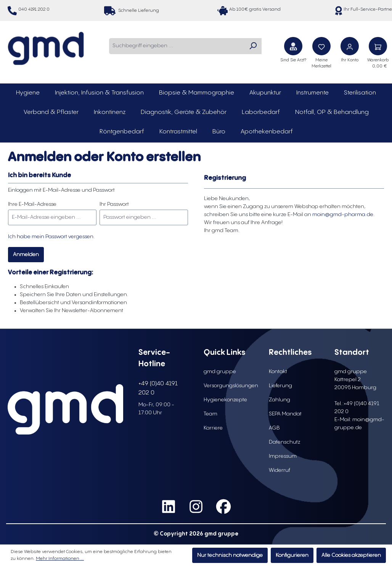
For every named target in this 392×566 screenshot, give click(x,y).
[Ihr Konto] (350, 46)
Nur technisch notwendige (230, 555)
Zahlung (280, 400)
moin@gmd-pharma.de (343, 215)
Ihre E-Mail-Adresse (32, 204)
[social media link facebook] (223, 507)
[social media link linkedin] (169, 507)
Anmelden (26, 255)
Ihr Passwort (114, 204)
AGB (274, 428)
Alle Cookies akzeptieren (351, 555)
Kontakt (278, 372)
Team (210, 414)
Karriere (213, 428)
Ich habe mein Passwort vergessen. (51, 237)
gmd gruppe (220, 372)
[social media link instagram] (196, 507)
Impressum (283, 456)
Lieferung (280, 386)
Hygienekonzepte (225, 400)
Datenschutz (284, 442)
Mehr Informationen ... (60, 559)
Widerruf (280, 470)
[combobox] (177, 46)
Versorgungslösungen (231, 386)
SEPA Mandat (285, 414)
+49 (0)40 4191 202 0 (158, 388)
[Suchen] (253, 46)
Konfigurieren (292, 555)
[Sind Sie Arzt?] (293, 46)
